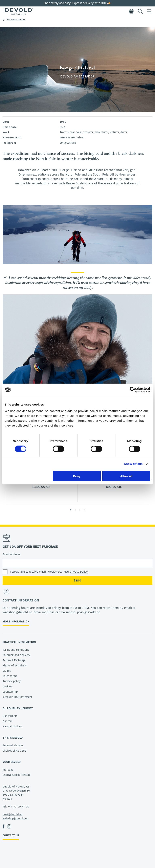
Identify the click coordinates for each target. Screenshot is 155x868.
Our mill (8, 721)
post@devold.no (13, 814)
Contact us (11, 835)
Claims (7, 671)
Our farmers (10, 716)
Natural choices (12, 726)
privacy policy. (79, 572)
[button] (71, 510)
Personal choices (13, 745)
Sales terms (10, 676)
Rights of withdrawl (15, 666)
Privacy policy (12, 681)
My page (8, 770)
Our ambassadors (16, 20)
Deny (77, 476)
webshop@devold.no (15, 818)
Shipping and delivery (17, 655)
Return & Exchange (14, 660)
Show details (133, 464)
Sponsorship (10, 692)
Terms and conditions (16, 650)
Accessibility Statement (17, 697)
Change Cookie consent (17, 775)
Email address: (12, 554)
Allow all (126, 476)
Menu (149, 11)
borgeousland (68, 143)
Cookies (7, 687)
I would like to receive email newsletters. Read (49, 572)
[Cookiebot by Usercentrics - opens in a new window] (133, 390)
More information (16, 622)
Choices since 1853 (15, 751)
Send (77, 580)
